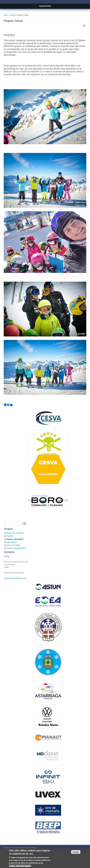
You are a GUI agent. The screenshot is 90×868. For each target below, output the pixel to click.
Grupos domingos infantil (16, 548)
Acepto (76, 853)
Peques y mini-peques (15, 539)
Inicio (6, 15)
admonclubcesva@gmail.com (15, 578)
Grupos (13, 15)
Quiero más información (20, 867)
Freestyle (10, 536)
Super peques (12, 542)
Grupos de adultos (13, 545)
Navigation (45, 6)
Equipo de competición (15, 533)
